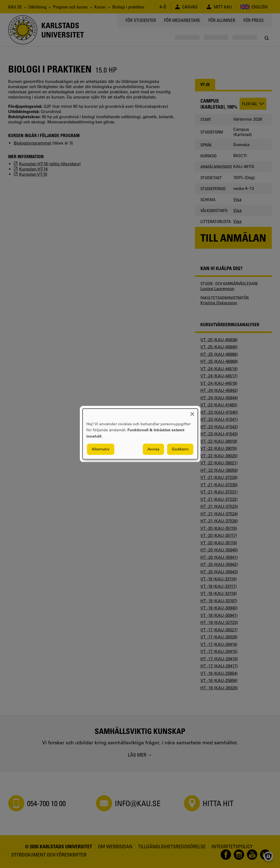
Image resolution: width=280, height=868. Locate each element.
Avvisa (153, 449)
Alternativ (101, 449)
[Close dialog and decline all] (192, 412)
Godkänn (180, 449)
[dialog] (140, 434)
